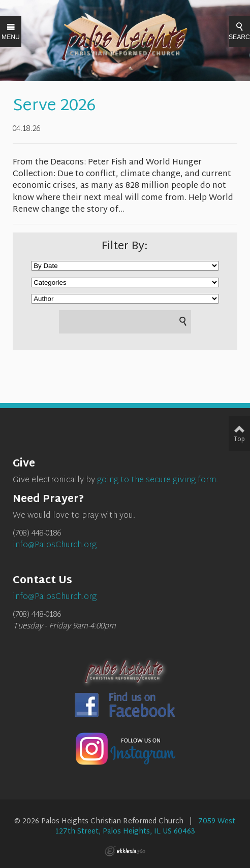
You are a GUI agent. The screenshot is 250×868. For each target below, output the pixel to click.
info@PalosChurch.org (55, 545)
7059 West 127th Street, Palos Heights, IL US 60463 (145, 827)
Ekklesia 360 (125, 851)
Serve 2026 (54, 106)
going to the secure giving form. (158, 480)
